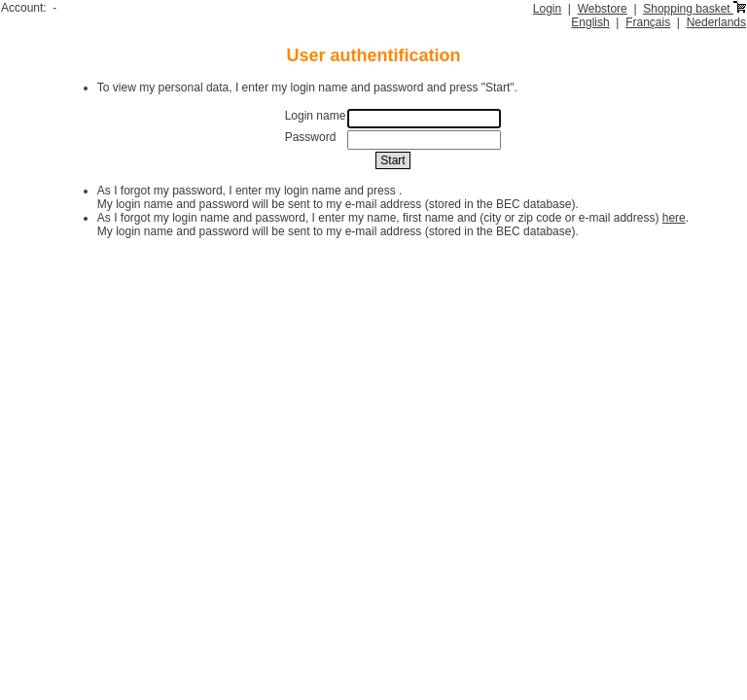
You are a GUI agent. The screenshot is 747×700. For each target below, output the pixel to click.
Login (547, 9)
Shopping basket (694, 9)
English (590, 22)
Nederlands (716, 22)
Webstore (603, 9)
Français (648, 22)
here (674, 218)
